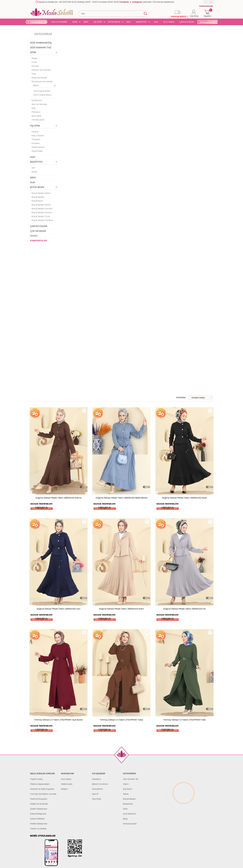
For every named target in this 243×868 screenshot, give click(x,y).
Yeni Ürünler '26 (131, 779)
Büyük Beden (129, 799)
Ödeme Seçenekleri (40, 784)
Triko (34, 74)
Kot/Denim (37, 100)
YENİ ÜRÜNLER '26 (38, 22)
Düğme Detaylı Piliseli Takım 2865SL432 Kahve (58, 498)
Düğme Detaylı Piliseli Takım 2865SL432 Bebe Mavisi (122, 498)
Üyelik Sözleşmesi (39, 809)
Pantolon (36, 112)
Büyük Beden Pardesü (42, 220)
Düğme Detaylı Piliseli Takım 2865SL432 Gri (185, 609)
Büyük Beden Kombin (42, 209)
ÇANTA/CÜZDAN (187, 22)
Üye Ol (95, 794)
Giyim (126, 784)
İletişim (65, 789)
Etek (34, 108)
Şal (33, 168)
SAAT (129, 22)
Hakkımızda (67, 784)
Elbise (34, 58)
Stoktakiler (179, 398)
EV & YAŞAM (169, 22)
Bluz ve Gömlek (39, 104)
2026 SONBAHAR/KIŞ (41, 43)
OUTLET (34, 236)
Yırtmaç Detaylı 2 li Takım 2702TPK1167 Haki (184, 720)
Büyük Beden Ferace (42, 212)
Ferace (35, 132)
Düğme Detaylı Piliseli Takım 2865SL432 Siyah (184, 498)
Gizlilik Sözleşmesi (39, 824)
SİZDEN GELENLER (207, 22)
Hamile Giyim (38, 120)
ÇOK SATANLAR (38, 231)
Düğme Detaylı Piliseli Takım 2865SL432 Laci (59, 609)
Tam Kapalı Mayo (42, 91)
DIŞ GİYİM (98, 22)
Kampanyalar (130, 824)
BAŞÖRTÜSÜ (141, 22)
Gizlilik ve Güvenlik (39, 804)
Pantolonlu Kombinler (42, 82)
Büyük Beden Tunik (41, 216)
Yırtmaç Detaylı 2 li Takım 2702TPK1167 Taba (122, 720)
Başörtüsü (128, 804)
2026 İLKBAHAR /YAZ (41, 48)
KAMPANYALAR (38, 241)
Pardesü (36, 143)
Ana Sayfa (66, 779)
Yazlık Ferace (38, 147)
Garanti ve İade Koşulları (42, 789)
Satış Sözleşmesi (38, 814)
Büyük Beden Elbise (41, 205)
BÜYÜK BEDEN (114, 22)
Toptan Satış (36, 779)
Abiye (126, 794)
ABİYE (86, 22)
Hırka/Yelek (37, 151)
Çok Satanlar (129, 814)
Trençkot (36, 139)
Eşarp (34, 172)
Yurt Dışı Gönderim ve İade (43, 794)
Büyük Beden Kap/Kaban (38, 199)
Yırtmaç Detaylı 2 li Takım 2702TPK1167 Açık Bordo (59, 720)
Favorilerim (97, 789)
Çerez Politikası (37, 819)
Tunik (34, 62)
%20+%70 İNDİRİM (59, 22)
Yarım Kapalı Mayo (42, 95)
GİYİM (75, 22)
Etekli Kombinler (39, 78)
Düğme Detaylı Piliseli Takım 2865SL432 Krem (122, 609)
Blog (125, 819)
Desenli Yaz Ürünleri (41, 70)
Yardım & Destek (38, 829)
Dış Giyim (128, 789)
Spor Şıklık (36, 116)
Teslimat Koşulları (39, 799)
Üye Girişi (97, 799)
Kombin (35, 66)
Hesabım (96, 779)
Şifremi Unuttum (100, 784)
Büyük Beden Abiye (41, 193)
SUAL (156, 22)
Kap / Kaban (38, 136)
